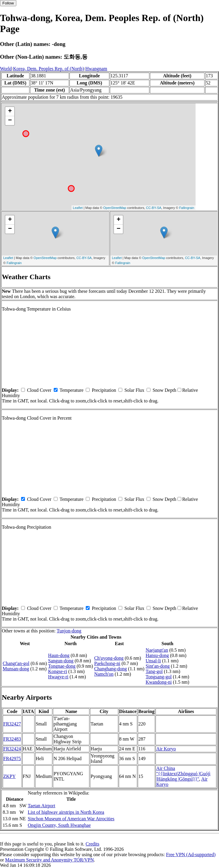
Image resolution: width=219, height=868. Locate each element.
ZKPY (9, 776)
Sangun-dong (61, 661)
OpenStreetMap (115, 208)
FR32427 (12, 724)
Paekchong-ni (107, 663)
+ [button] (10, 111)
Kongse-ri (58, 671)
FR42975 (12, 758)
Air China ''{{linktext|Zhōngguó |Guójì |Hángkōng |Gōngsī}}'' (183, 774)
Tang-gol (154, 671)
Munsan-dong (16, 669)
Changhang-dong (110, 669)
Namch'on (104, 674)
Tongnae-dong (62, 666)
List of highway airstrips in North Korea (66, 812)
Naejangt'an (157, 650)
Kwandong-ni (159, 682)
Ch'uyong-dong (109, 658)
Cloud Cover (39, 390)
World (6, 69)
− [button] (10, 121)
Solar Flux (134, 390)
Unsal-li (153, 661)
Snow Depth (164, 390)
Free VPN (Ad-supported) (191, 855)
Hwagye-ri (58, 677)
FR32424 (12, 749)
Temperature (72, 390)
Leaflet (78, 208)
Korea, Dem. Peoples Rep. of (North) (49, 69)
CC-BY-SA (154, 208)
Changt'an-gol (16, 663)
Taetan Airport (41, 806)
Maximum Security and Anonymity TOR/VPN (49, 860)
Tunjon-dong (69, 631)
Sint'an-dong (158, 666)
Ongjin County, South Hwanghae (59, 825)
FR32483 (12, 739)
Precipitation (104, 390)
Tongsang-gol (159, 677)
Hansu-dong (157, 655)
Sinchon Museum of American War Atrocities (71, 819)
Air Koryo (166, 749)
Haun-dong (59, 655)
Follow (8, 3)
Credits (92, 844)
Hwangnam (96, 69)
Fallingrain (187, 208)
